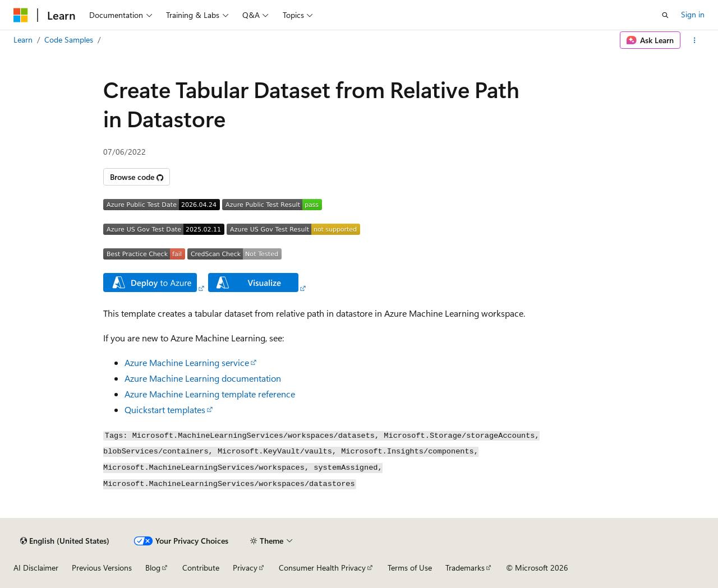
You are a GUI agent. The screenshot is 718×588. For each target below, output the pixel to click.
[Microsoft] (21, 15)
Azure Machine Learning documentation (203, 378)
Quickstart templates (165, 409)
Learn (23, 40)
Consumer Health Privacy (322, 568)
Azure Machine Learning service (187, 362)
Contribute (201, 568)
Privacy (245, 568)
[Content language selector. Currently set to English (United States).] (65, 541)
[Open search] (665, 15)
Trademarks (465, 568)
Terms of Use (410, 568)
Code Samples (69, 40)
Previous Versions (102, 568)
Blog (153, 568)
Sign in (693, 14)
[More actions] (695, 40)
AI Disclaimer (36, 568)
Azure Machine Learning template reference (210, 394)
